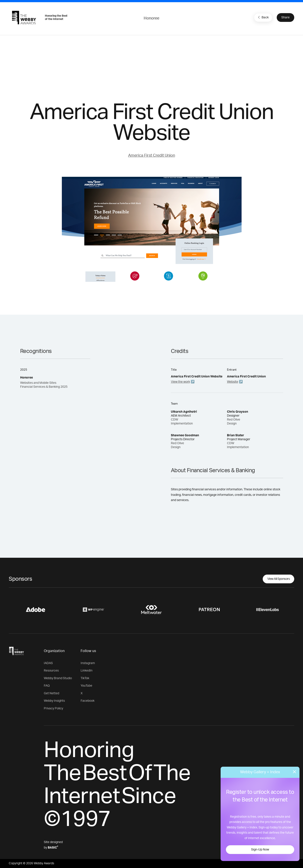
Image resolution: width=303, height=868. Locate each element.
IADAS (48, 663)
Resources (51, 671)
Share (285, 18)
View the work (180, 382)
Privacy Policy (53, 708)
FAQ (47, 686)
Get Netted (51, 693)
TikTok (85, 678)
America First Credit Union (152, 156)
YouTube (86, 686)
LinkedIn (87, 671)
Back (263, 17)
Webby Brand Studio (58, 678)
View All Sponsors (279, 579)
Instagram (88, 663)
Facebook (88, 701)
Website (233, 382)
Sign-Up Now (260, 850)
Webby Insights (54, 701)
